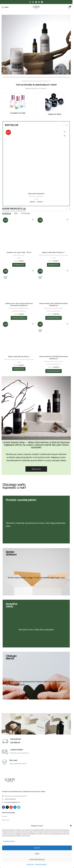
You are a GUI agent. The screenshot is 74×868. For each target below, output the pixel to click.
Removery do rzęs (19, 255)
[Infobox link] (36, 741)
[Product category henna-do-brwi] (49, 105)
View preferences (37, 860)
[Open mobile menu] (5, 7)
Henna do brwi (58, 308)
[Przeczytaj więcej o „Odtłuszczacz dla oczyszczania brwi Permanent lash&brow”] (19, 318)
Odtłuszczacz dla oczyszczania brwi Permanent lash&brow (19, 305)
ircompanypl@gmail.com (12, 802)
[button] (71, 826)
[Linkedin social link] (39, 2)
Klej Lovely (40, 196)
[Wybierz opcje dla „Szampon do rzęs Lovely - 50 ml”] (19, 265)
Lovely (36, 199)
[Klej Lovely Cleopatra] (36, 160)
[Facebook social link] (30, 2)
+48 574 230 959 (10, 799)
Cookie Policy (30, 864)
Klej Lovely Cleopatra (36, 194)
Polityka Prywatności (41, 864)
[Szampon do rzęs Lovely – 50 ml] (19, 234)
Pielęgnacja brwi (24, 308)
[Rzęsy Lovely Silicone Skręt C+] (54, 234)
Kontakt (5, 816)
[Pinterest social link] (36, 2)
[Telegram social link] (42, 2)
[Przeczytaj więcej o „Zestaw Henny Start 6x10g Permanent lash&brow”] (54, 318)
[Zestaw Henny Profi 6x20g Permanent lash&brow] (54, 338)
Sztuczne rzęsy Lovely (61, 255)
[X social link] (33, 2)
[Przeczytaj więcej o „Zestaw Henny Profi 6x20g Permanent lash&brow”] (54, 371)
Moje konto (6, 820)
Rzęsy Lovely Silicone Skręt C (19, 357)
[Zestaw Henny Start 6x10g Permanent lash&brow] (54, 285)
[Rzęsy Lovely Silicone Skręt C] (19, 338)
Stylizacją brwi (14, 308)
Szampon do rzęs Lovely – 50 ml (19, 252)
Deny (37, 854)
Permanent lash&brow (19, 311)
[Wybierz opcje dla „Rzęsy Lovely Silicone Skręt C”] (19, 369)
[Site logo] (36, 7)
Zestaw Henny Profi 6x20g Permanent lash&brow (54, 358)
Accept (37, 848)
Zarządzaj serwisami (9, 841)
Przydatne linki (8, 813)
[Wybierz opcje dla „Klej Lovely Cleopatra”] (65, 136)
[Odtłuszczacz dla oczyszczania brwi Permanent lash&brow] (19, 285)
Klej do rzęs (33, 196)
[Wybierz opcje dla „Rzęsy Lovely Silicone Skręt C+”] (54, 265)
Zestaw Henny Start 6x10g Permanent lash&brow (53, 305)
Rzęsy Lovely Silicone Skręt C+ (53, 252)
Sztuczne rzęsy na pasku (46, 255)
